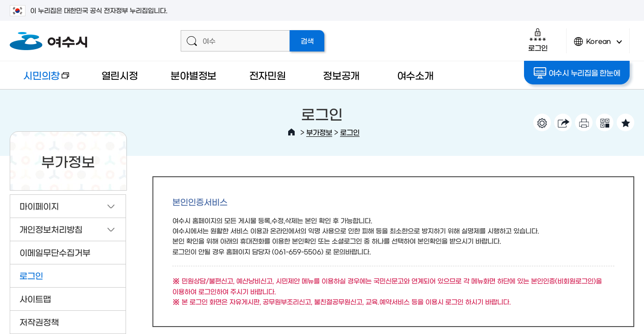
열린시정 (120, 75)
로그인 (538, 40)
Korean (598, 45)
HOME (291, 132)
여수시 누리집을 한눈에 (577, 73)
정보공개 (341, 75)
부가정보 (319, 132)
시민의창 (39, 80)
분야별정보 (193, 75)
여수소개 (415, 75)
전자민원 (268, 75)
